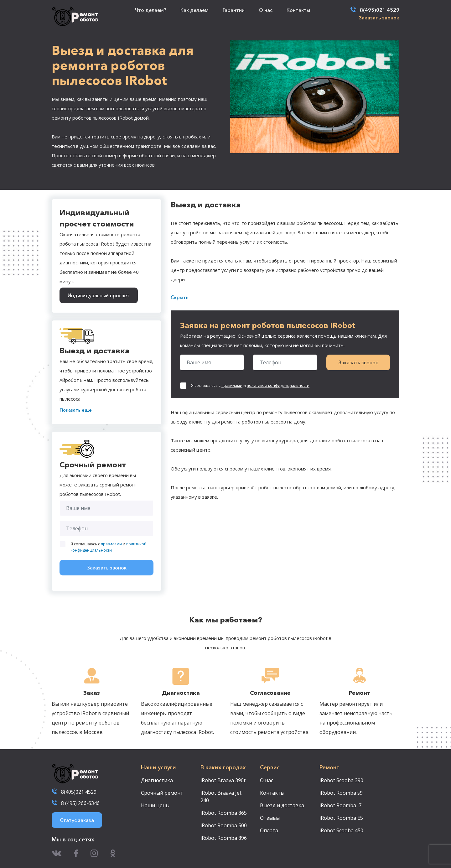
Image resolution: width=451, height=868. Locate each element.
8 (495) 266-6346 (80, 803)
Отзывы (270, 818)
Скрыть (180, 297)
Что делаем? (151, 10)
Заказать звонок (379, 18)
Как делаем (194, 10)
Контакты (298, 10)
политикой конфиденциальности (278, 385)
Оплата (269, 830)
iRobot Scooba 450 (341, 830)
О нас (266, 10)
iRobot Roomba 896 (224, 838)
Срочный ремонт (162, 793)
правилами (111, 544)
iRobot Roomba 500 (224, 825)
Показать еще (76, 410)
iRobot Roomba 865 (224, 813)
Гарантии (234, 10)
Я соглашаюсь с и (109, 547)
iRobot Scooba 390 (341, 780)
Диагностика (157, 780)
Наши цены (155, 805)
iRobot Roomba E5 (341, 818)
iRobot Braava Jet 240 (221, 797)
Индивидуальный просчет (99, 295)
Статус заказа (77, 820)
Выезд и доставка (282, 805)
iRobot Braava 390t (223, 780)
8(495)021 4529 (380, 10)
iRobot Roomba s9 (341, 793)
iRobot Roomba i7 (340, 805)
